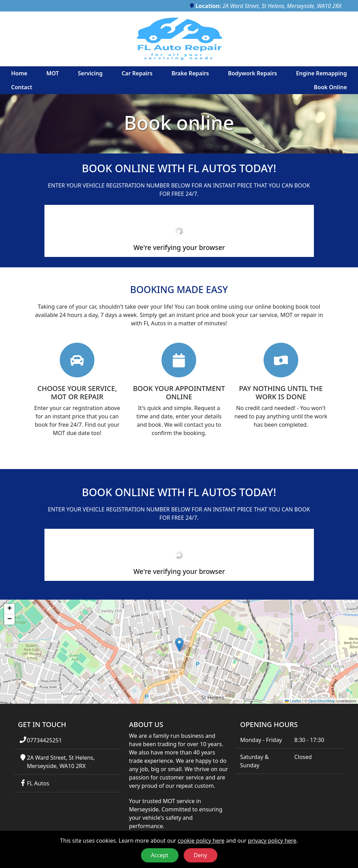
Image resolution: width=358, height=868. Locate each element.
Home (19, 73)
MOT (52, 73)
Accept (160, 855)
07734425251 (44, 740)
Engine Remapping (321, 73)
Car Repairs (137, 73)
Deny (201, 855)
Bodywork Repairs (252, 73)
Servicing (90, 73)
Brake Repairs (190, 73)
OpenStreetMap (322, 701)
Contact (22, 87)
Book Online (330, 87)
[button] (179, 645)
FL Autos (38, 783)
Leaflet (293, 701)
